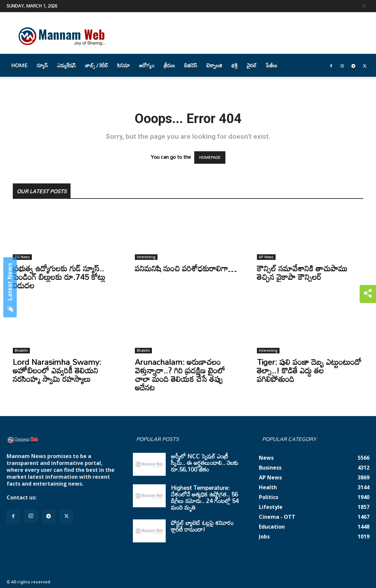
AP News (266, 257)
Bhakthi (21, 350)
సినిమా (124, 65)
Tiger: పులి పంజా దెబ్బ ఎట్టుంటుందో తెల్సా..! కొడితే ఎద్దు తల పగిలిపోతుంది (309, 370)
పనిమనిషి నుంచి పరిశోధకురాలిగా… (186, 268)
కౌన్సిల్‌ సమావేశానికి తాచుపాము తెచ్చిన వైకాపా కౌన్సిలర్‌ (302, 273)
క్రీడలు (169, 65)
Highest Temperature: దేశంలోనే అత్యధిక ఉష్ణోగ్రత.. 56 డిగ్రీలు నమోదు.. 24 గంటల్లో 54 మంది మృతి (205, 497)
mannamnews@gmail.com (73, 497)
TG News (22, 257)
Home (19, 65)
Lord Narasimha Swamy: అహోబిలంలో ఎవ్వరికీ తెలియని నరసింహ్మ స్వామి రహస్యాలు (57, 370)
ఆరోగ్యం (147, 65)
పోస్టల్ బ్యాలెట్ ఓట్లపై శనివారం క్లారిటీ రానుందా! (202, 526)
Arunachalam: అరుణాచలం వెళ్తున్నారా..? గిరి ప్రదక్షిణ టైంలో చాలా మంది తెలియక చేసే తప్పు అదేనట (180, 375)
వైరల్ (252, 65)
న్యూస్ (42, 65)
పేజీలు (272, 65)
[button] (365, 6)
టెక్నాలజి (214, 65)
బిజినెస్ (191, 65)
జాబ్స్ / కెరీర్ (96, 65)
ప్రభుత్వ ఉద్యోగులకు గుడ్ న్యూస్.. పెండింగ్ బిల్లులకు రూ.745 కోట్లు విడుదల (59, 277)
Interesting (146, 257)
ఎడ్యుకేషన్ (66, 65)
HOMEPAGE (210, 157)
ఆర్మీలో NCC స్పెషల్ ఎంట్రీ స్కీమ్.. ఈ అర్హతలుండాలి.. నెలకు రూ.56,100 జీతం (205, 463)
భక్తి (234, 65)
